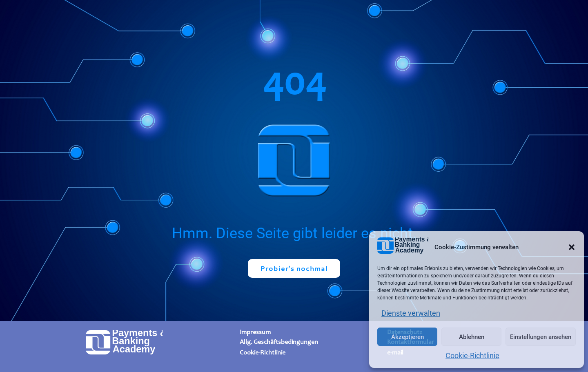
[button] (572, 247)
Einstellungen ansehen (541, 337)
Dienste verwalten (411, 313)
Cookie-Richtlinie (472, 355)
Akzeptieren (408, 337)
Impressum (255, 332)
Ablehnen (472, 337)
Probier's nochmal (294, 268)
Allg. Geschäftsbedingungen (279, 342)
